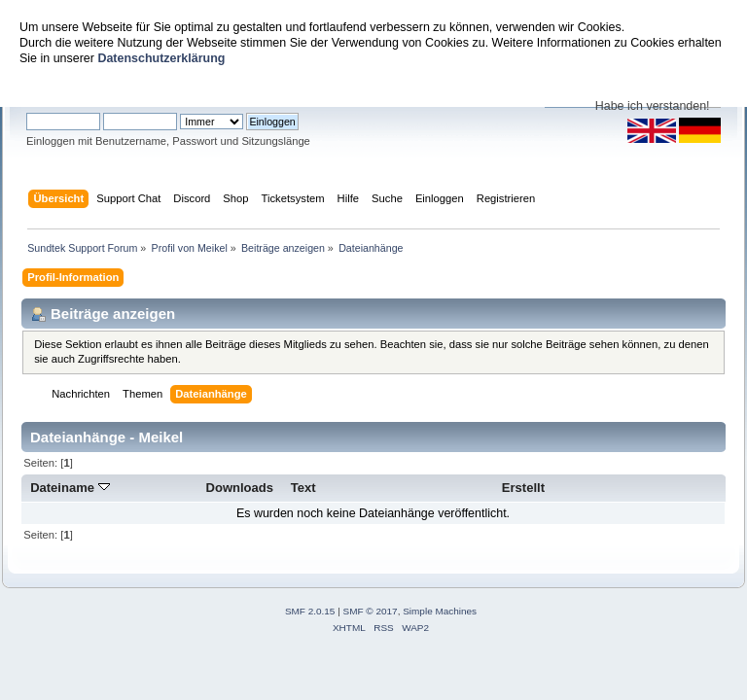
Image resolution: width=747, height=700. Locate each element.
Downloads (240, 488)
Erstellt (523, 488)
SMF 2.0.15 (310, 611)
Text (303, 488)
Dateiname (70, 488)
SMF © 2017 (371, 611)
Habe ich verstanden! (653, 106)
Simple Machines (440, 611)
